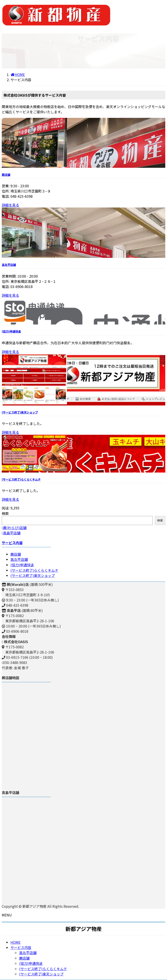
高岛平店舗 (9, 265)
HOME (15, 942)
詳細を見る (10, 205)
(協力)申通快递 (11, 331)
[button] (83, 528)
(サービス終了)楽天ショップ (20, 412)
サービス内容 (12, 543)
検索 (5, 513)
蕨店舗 (6, 175)
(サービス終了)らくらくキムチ (21, 479)
